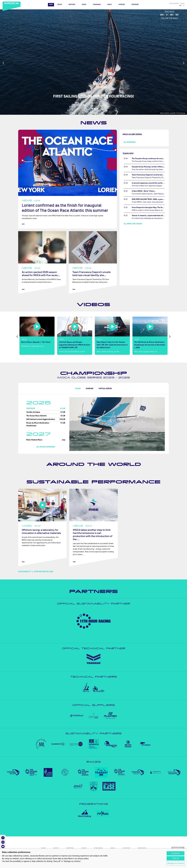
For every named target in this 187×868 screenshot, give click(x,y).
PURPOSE (122, 4)
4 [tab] (97, 109)
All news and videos (133, 224)
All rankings (130, 142)
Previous (4, 63)
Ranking (90, 389)
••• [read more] (23, 224)
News (51, 4)
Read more (94, 103)
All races (41, 447)
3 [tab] (95, 109)
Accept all (176, 853)
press (182, 4)
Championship (94, 373)
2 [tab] (92, 109)
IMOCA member (174, 4)
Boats (84, 4)
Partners (135, 4)
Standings (97, 4)
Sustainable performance (94, 482)
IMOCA (110, 4)
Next (183, 63)
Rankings (51, 447)
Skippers (72, 4)
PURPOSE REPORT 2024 (43, 572)
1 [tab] (90, 109)
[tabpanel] (94, 62)
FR (184, 6)
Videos (94, 305)
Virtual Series (105, 389)
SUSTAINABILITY (25, 572)
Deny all (176, 858)
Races (60, 4)
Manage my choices (176, 863)
